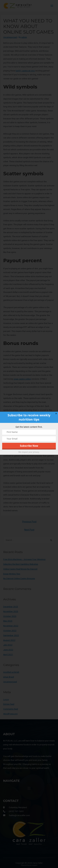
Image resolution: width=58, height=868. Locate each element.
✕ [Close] (56, 414)
